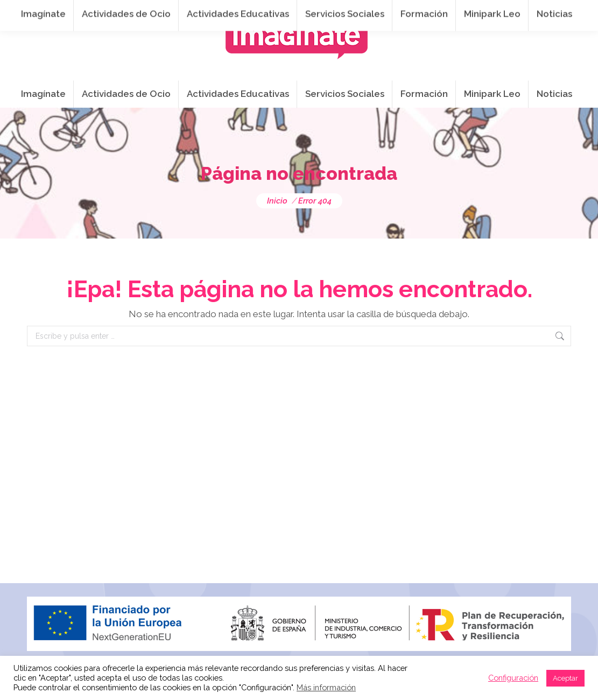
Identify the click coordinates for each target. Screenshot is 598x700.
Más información (326, 687)
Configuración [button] (513, 678)
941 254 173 (214, 11)
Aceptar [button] (565, 678)
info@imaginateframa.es (307, 11)
